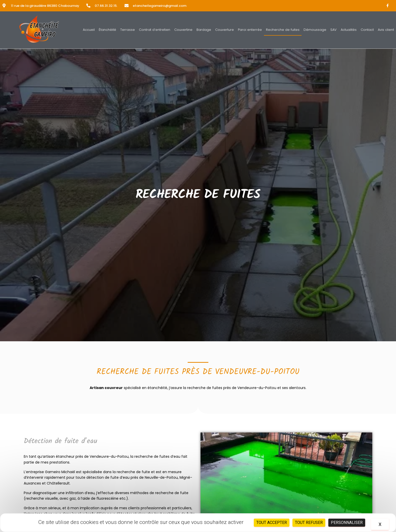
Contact (367, 30)
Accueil (89, 30)
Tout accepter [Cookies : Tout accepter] (272, 523)
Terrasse (128, 30)
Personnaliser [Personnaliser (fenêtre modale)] (347, 523)
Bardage (204, 30)
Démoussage (315, 30)
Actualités (349, 30)
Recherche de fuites (283, 30)
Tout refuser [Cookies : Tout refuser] (309, 523)
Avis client (386, 30)
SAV (333, 30)
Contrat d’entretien (155, 30)
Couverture (225, 30)
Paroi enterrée (250, 30)
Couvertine (183, 30)
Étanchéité (107, 30)
